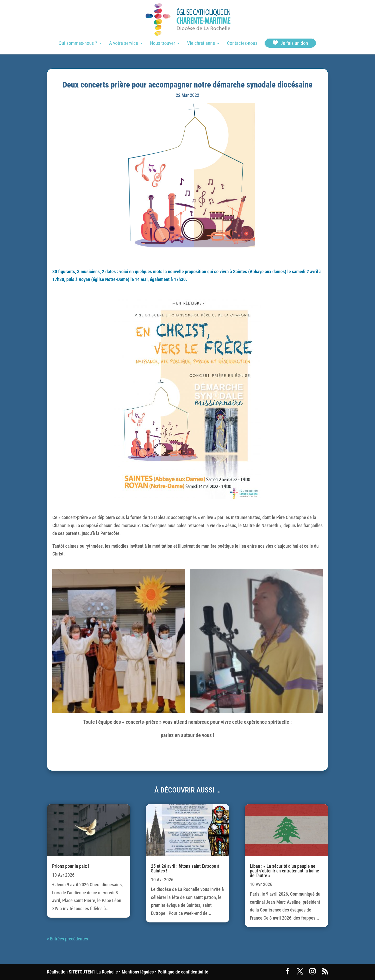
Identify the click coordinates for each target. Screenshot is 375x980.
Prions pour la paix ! (71, 866)
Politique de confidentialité (183, 972)
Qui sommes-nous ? (78, 44)
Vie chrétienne (201, 44)
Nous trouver (162, 44)
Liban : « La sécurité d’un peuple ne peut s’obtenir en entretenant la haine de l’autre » (285, 871)
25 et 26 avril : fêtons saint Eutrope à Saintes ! (185, 868)
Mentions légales (138, 972)
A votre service (124, 44)
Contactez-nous (242, 44)
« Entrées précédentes (67, 939)
